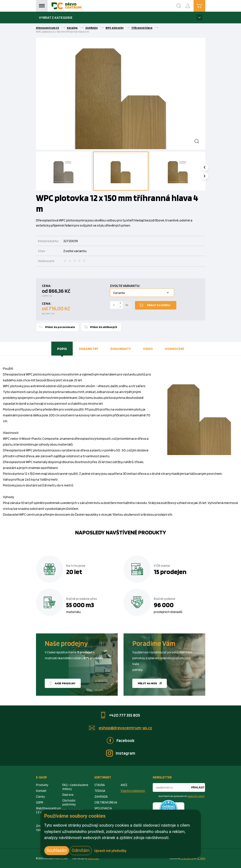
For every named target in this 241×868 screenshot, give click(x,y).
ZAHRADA (92, 28)
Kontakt (41, 791)
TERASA (100, 791)
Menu (42, 6)
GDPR (40, 802)
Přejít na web (147, 683)
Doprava (68, 795)
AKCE (124, 785)
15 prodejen (170, 572)
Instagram (125, 753)
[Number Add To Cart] (114, 305)
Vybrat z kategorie (56, 17)
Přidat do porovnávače (60, 327)
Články (40, 797)
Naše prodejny (65, 683)
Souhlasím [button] (57, 850)
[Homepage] (67, 6)
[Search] (179, 6)
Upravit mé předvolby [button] (110, 851)
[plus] (120, 303)
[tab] (62, 349)
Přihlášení (192, 4)
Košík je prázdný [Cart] (205, 6)
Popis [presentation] (62, 349)
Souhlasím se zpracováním (182, 796)
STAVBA (100, 785)
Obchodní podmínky (69, 802)
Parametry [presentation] (89, 349)
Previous (208, 167)
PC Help (201, 858)
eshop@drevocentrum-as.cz (125, 728)
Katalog (72, 28)
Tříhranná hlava (142, 28)
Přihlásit (198, 788)
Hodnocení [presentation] (174, 349)
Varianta (119, 293)
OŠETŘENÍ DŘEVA (106, 802)
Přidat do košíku (159, 305)
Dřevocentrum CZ (48, 28)
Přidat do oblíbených (104, 327)
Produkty (42, 785)
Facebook (125, 740)
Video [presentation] (148, 349)
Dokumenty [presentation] (121, 349)
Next (208, 176)
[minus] (120, 307)
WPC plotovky (115, 28)
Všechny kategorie (133, 791)
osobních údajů (196, 796)
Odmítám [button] (81, 850)
